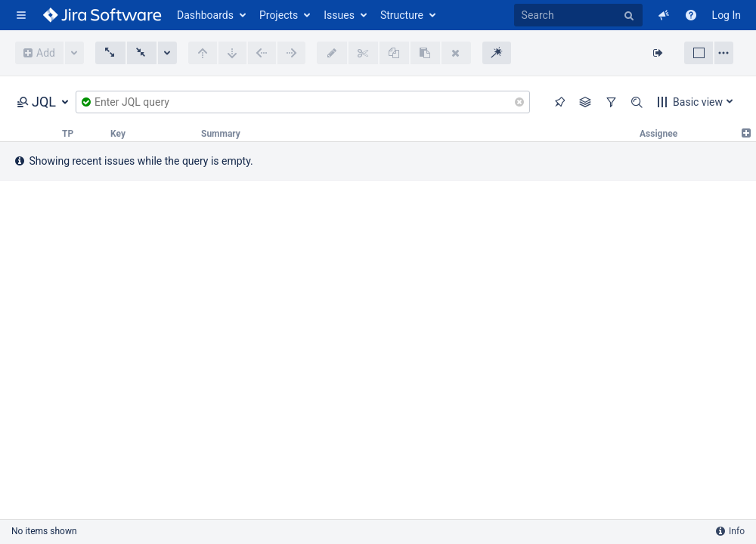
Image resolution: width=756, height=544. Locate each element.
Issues (339, 15)
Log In (727, 15)
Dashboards (205, 15)
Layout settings (724, 53)
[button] (21, 15)
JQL (36, 102)
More (74, 53)
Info (730, 531)
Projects (279, 15)
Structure (402, 15)
